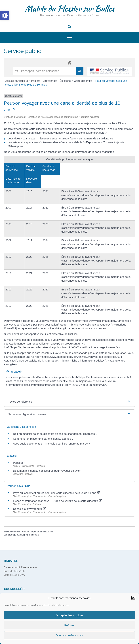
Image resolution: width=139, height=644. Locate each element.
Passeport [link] (19, 463)
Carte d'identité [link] (83, 81)
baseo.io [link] (35, 535)
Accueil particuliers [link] (17, 81)
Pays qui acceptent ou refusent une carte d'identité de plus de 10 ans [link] (57, 493)
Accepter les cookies (69, 615)
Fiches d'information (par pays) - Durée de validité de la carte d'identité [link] (57, 501)
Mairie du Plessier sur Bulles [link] (70, 8)
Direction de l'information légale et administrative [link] (30, 532)
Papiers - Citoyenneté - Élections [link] (51, 81)
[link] (5, 16)
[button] (133, 598)
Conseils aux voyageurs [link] (29, 509)
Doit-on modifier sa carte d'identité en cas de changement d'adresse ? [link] (55, 434)
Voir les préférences (70, 635)
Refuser (69, 625)
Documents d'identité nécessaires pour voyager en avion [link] (47, 471)
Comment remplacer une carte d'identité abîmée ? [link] (43, 439)
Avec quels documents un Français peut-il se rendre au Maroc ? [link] (51, 444)
